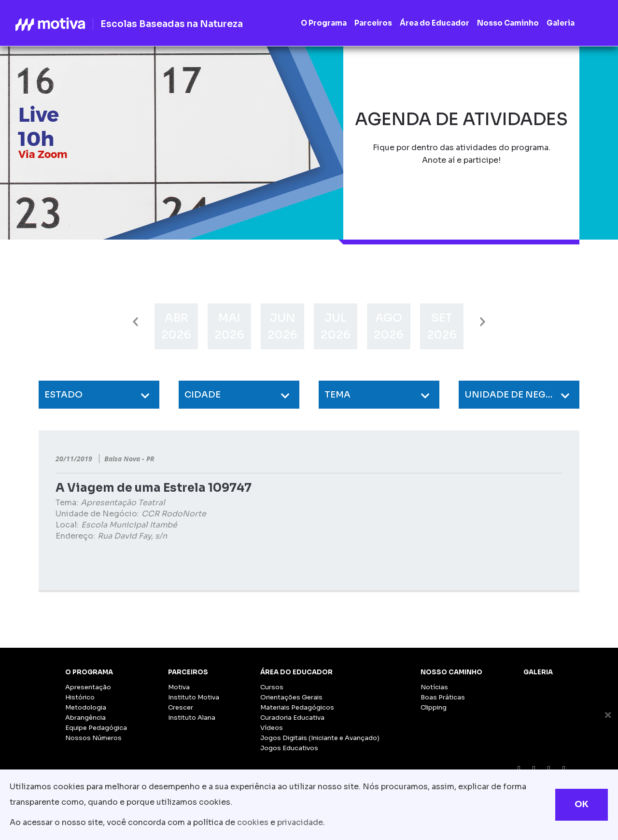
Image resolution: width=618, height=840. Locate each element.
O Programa (89, 672)
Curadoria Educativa (292, 718)
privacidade (300, 822)
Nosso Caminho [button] (508, 23)
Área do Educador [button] (435, 23)
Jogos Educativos (289, 748)
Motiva (179, 687)
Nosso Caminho (451, 672)
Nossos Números (93, 738)
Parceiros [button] (373, 23)
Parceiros (188, 672)
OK (582, 804)
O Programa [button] (324, 23)
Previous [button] (135, 322)
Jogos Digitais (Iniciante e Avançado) (320, 738)
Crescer (181, 707)
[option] (176, 326)
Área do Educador (296, 672)
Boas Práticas (443, 697)
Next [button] (483, 322)
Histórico (80, 697)
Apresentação (88, 687)
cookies (253, 822)
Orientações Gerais (291, 697)
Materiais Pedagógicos (297, 707)
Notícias (434, 687)
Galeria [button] (561, 23)
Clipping (434, 707)
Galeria (538, 672)
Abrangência (85, 718)
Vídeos (272, 728)
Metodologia (86, 707)
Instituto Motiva (194, 697)
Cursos (272, 687)
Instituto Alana (192, 718)
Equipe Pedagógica (96, 728)
